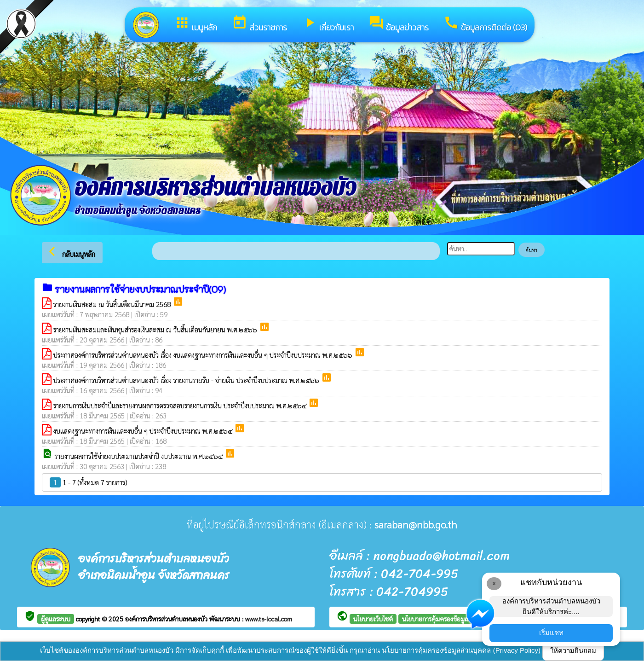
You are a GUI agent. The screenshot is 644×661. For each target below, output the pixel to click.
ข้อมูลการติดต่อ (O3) (485, 24)
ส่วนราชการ (259, 24)
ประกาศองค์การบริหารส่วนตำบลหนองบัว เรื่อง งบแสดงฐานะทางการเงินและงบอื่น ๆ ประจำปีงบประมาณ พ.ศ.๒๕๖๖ (204, 355)
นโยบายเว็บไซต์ (373, 619)
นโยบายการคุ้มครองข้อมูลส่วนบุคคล (448, 619)
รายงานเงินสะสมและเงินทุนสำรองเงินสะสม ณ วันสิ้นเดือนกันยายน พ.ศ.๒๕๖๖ (156, 329)
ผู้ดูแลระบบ (56, 619)
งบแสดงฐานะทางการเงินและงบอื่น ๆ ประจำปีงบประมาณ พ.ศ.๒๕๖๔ (144, 431)
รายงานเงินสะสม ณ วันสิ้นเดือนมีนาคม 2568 (113, 304)
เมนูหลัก (196, 24)
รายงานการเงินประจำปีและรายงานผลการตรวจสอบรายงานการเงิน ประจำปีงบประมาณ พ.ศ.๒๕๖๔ (181, 405)
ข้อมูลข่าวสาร (399, 24)
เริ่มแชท (551, 633)
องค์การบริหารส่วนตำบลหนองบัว (167, 619)
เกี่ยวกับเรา (328, 24)
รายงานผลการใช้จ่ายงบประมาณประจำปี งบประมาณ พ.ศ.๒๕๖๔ (140, 456)
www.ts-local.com (269, 619)
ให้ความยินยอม (573, 651)
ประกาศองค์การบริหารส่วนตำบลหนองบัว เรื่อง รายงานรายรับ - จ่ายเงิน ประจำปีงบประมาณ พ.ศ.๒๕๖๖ (187, 380)
